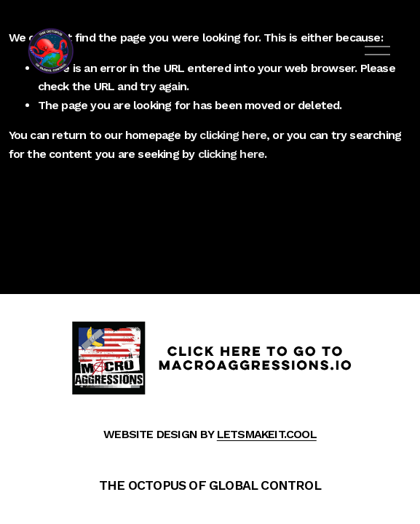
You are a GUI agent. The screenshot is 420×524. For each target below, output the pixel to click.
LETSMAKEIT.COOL (267, 434)
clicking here (233, 135)
